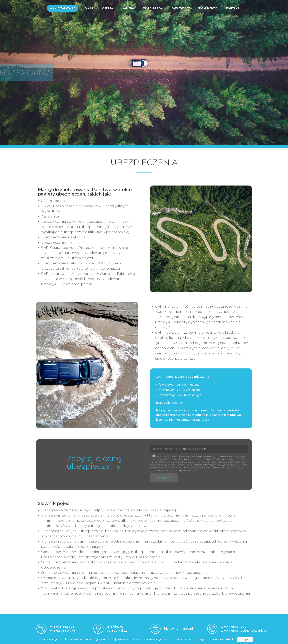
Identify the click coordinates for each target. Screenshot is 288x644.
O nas (89, 8)
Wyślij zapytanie (62, 8)
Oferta (108, 8)
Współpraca (153, 8)
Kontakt (233, 8)
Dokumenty (208, 8)
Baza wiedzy (181, 8)
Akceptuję (245, 640)
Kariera (128, 8)
